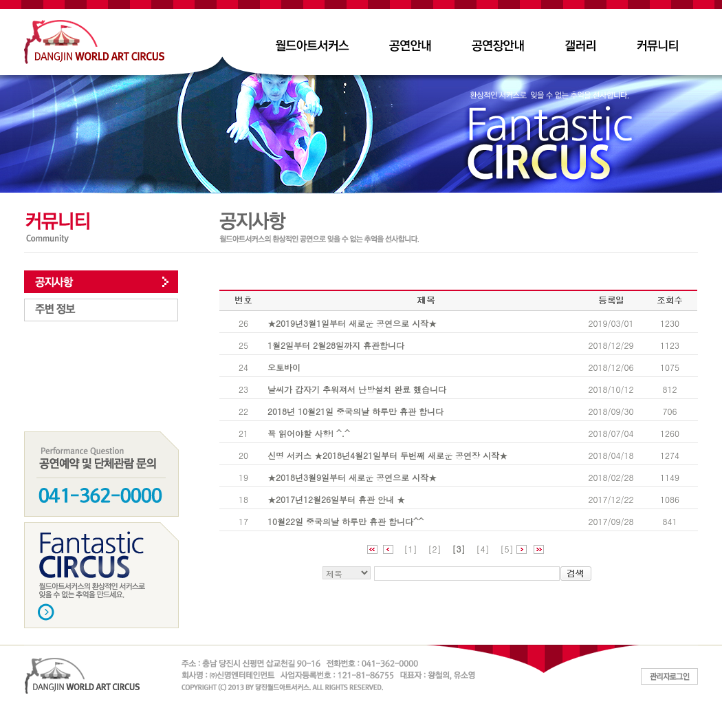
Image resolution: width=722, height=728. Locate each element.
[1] (410, 549)
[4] (483, 549)
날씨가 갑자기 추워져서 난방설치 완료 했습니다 (357, 389)
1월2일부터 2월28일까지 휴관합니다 (336, 345)
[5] (507, 549)
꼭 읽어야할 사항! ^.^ (309, 433)
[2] (434, 549)
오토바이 (284, 367)
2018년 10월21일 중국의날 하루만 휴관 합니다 (355, 411)
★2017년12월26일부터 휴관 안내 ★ (336, 499)
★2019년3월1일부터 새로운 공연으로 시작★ (352, 323)
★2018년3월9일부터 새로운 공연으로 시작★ (352, 477)
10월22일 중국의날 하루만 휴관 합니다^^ (346, 521)
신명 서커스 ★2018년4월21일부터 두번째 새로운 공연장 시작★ (387, 455)
